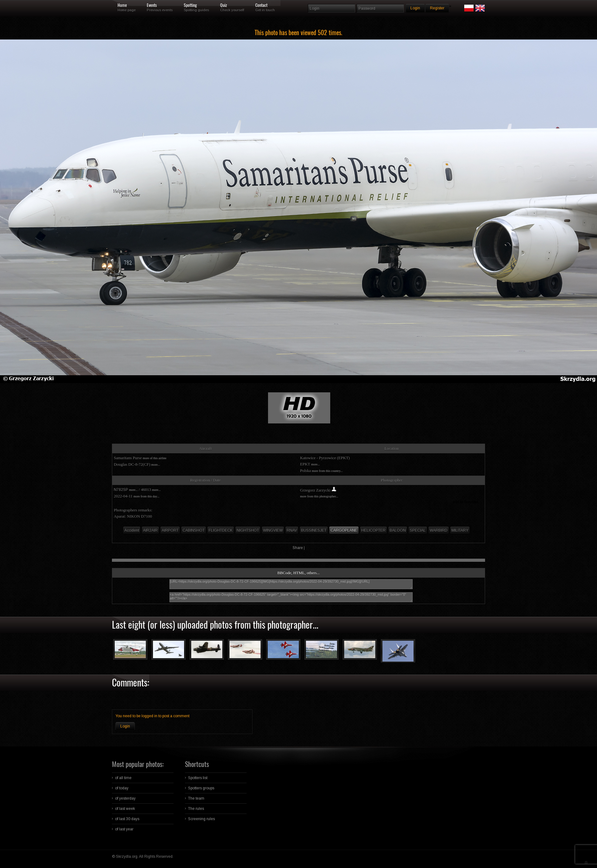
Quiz (224, 5)
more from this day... (146, 496)
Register (437, 8)
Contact (261, 5)
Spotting (190, 5)
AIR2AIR (150, 530)
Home (122, 5)
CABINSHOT (194, 530)
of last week (125, 809)
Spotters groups (201, 788)
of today (122, 788)
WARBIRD (439, 530)
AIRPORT (170, 530)
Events (152, 5)
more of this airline (155, 458)
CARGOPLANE (344, 530)
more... (155, 465)
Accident (132, 530)
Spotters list (198, 778)
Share (298, 548)
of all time (123, 778)
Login (125, 726)
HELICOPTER (373, 530)
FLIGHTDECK (221, 530)
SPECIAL (418, 530)
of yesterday (125, 798)
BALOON (398, 530)
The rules (196, 809)
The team (196, 798)
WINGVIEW (273, 530)
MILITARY (460, 530)
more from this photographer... (319, 496)
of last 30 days (127, 819)
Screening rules (201, 819)
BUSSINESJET (314, 530)
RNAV (292, 530)
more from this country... (327, 471)
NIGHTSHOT (248, 530)
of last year (124, 829)
